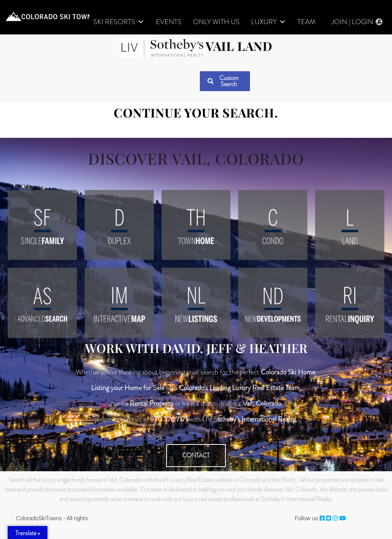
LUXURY (269, 22)
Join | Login (352, 22)
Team (306, 22)
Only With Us (216, 22)
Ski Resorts (119, 22)
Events (169, 22)
